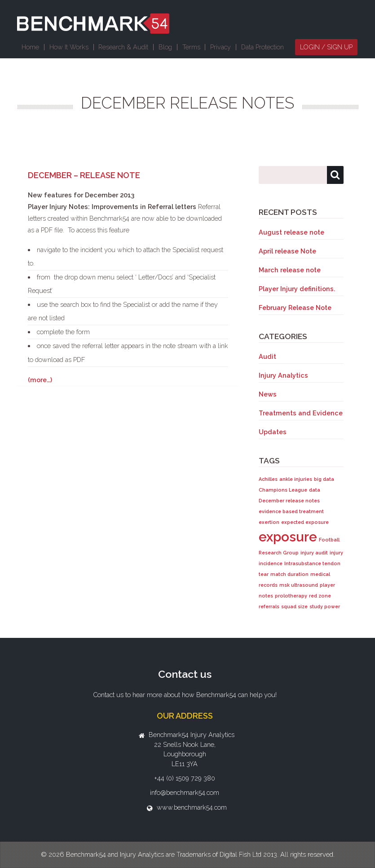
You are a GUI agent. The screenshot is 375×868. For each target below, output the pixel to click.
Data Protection (262, 47)
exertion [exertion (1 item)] (269, 522)
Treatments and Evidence (301, 413)
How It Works (69, 47)
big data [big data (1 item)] (324, 479)
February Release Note (295, 308)
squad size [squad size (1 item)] (294, 606)
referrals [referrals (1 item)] (269, 606)
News (268, 394)
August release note (291, 232)
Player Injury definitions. (297, 289)
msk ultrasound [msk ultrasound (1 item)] (299, 585)
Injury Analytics (283, 375)
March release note (290, 270)
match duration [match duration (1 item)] (289, 574)
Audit (267, 356)
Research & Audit (123, 47)
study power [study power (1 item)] (325, 606)
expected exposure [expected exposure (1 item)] (305, 522)
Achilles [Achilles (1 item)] (268, 479)
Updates (273, 432)
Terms (191, 47)
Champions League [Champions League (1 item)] (283, 490)
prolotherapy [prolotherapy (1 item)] (291, 596)
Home (30, 47)
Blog (165, 47)
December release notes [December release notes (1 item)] (289, 501)
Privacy (221, 47)
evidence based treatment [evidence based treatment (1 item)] (291, 511)
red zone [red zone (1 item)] (320, 596)
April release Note (287, 251)
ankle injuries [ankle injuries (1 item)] (296, 479)
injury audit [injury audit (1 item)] (314, 553)
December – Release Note (84, 175)
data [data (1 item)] (315, 490)
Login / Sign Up (326, 47)
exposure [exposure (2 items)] (288, 537)
